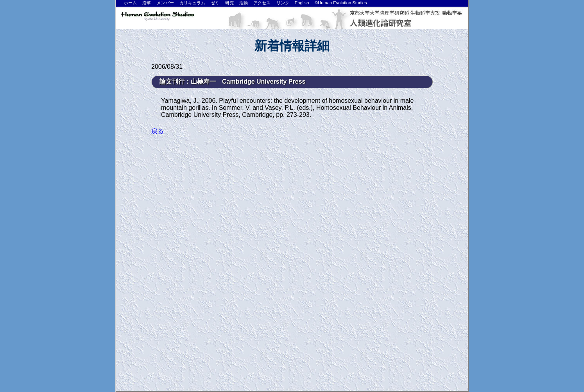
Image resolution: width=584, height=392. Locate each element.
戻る (158, 131)
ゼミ (215, 3)
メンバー (165, 3)
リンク (283, 3)
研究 (229, 3)
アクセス (262, 3)
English (302, 3)
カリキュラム (192, 3)
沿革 (147, 3)
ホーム (130, 3)
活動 (244, 3)
